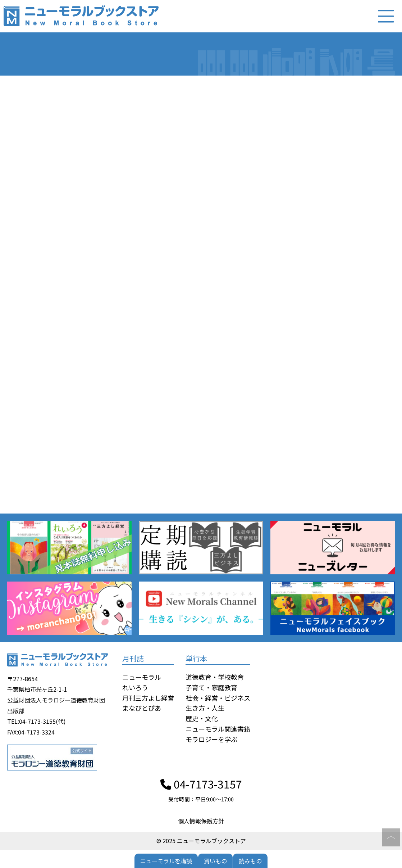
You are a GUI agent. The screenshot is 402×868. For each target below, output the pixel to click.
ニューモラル (142, 677)
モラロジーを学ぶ (211, 739)
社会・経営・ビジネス (218, 698)
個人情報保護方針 (201, 821)
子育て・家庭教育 (211, 687)
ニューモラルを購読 (166, 861)
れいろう (135, 687)
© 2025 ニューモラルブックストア (201, 841)
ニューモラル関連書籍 (218, 729)
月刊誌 (133, 658)
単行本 (196, 658)
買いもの (215, 861)
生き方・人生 (205, 708)
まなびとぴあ (142, 708)
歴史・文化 (202, 718)
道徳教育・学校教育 (215, 677)
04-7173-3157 (201, 784)
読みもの (250, 861)
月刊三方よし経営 (148, 698)
